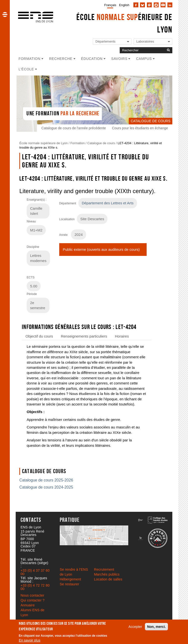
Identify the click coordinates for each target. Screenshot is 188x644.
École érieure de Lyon (124, 23)
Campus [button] (144, 59)
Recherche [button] (61, 59)
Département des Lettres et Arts (108, 203)
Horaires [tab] (122, 336)
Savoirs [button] (119, 59)
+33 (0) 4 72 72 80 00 (35, 587)
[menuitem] (109, 5)
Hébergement (70, 579)
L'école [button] (26, 69)
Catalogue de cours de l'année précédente (74, 128)
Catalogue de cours (101, 143)
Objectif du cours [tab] (39, 336)
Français (110, 5)
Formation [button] (29, 59)
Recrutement (104, 569)
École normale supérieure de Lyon (44, 143)
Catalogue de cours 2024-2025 (46, 487)
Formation (77, 143)
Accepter (135, 627)
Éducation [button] (92, 59)
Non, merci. (156, 627)
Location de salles (108, 579)
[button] (5, 14)
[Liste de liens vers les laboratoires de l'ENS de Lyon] (153, 42)
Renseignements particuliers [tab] (84, 336)
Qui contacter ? (33, 600)
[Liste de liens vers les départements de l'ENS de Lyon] (112, 42)
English (124, 5)
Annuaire (28, 605)
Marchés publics (107, 574)
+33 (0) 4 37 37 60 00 (35, 572)
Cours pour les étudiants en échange (140, 128)
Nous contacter (32, 595)
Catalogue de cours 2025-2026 (46, 480)
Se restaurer (69, 584)
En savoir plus (30, 640)
